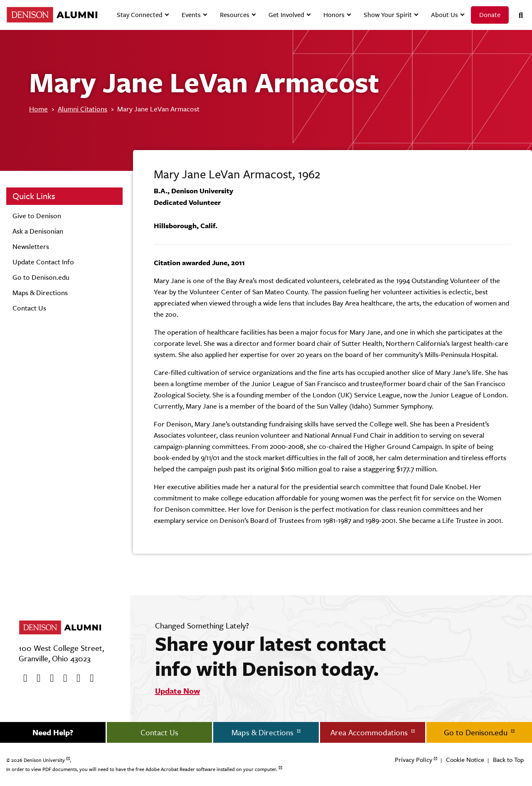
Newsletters (31, 246)
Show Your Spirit (388, 15)
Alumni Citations (83, 109)
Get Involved (286, 15)
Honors (334, 15)
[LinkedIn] (89, 678)
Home (38, 109)
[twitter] (36, 678)
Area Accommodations (370, 732)
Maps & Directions (40, 293)
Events (191, 15)
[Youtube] (49, 678)
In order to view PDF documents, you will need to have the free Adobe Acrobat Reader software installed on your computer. (142, 769)
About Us (445, 15)
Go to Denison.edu (41, 277)
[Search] (517, 15)
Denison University (44, 760)
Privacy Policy (414, 760)
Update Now (177, 691)
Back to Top (508, 760)
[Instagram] (62, 678)
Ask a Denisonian (38, 231)
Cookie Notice (465, 760)
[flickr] (76, 678)
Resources (235, 15)
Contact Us (29, 308)
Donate (490, 15)
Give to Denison (37, 216)
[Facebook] (22, 678)
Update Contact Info (43, 262)
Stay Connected (140, 15)
